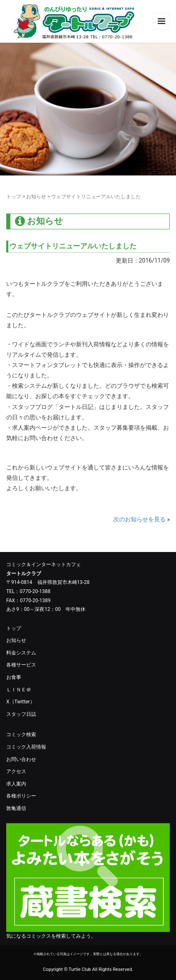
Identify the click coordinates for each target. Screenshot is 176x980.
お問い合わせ (21, 759)
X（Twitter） (21, 702)
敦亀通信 (16, 808)
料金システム (21, 653)
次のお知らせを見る (139, 519)
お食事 (14, 677)
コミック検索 (21, 734)
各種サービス (21, 665)
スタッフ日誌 (21, 714)
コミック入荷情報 (26, 747)
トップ (14, 197)
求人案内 (16, 784)
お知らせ (36, 197)
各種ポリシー (21, 796)
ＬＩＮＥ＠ (19, 690)
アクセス (16, 771)
